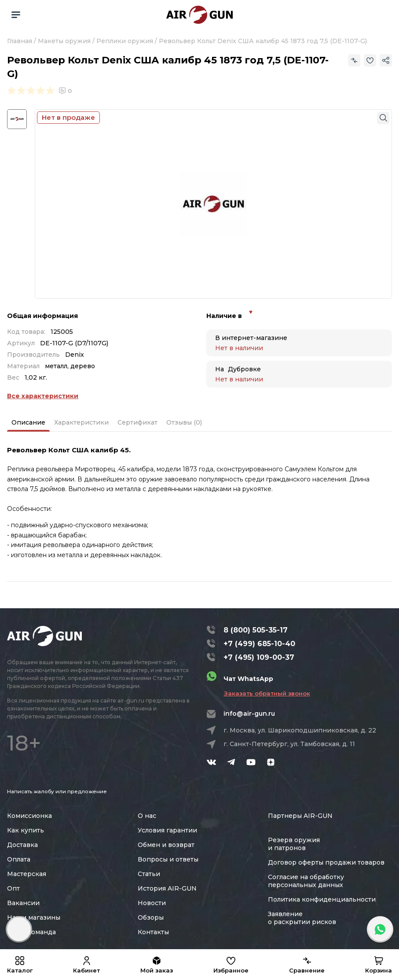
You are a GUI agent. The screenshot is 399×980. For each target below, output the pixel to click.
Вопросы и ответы (168, 859)
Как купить (26, 830)
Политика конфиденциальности (322, 899)
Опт (13, 888)
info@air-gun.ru (249, 714)
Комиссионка (29, 816)
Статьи (149, 874)
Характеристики (81, 422)
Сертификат (137, 422)
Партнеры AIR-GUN (300, 816)
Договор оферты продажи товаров (326, 862)
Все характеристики (43, 396)
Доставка (22, 845)
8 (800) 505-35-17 (256, 630)
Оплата (19, 859)
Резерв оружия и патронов (294, 844)
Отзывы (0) (184, 422)
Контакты (153, 932)
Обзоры (151, 917)
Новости (152, 903)
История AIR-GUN (167, 888)
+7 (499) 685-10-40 (259, 644)
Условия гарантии (167, 830)
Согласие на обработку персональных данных (306, 881)
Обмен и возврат (166, 845)
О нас (147, 816)
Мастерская (27, 874)
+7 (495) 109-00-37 (259, 657)
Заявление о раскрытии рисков (302, 918)
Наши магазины (34, 917)
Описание (28, 422)
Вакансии (23, 903)
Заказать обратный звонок (267, 693)
